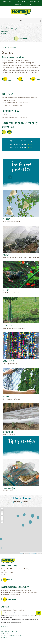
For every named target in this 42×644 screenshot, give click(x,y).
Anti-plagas (5, 31)
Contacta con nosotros (9, 632)
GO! (39, 613)
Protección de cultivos (8, 29)
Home (3, 27)
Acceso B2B (18, 5)
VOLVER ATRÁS (23, 38)
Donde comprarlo (8, 79)
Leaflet (22, 553)
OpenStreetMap (33, 553)
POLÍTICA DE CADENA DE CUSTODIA (12, 635)
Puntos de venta (21, 2)
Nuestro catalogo (35, 2)
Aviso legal (5, 634)
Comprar (30, 144)
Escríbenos (36, 79)
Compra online (22, 79)
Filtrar (12, 177)
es (28, 5)
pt (30, 5)
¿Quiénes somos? (7, 2)
